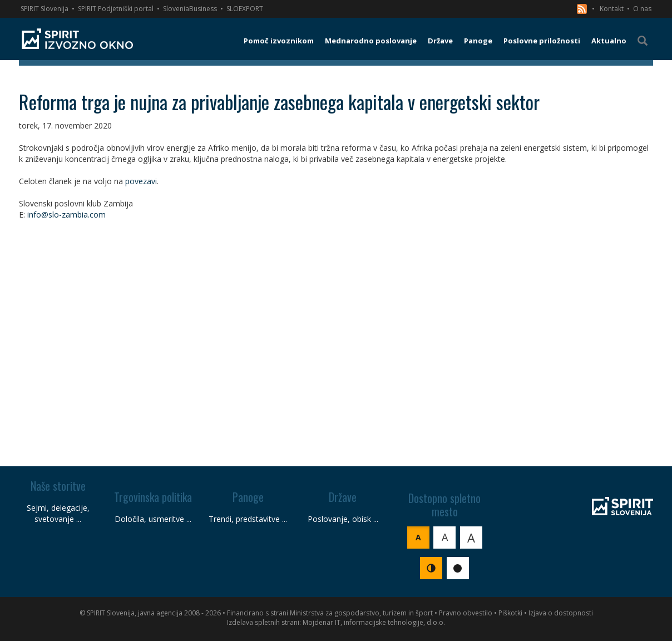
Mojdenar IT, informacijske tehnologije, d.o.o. (374, 622)
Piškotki (510, 613)
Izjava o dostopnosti (561, 613)
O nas (642, 9)
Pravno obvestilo (466, 613)
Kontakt (612, 9)
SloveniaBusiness (190, 9)
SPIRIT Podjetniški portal (116, 9)
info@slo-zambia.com (66, 215)
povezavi (141, 181)
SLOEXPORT (245, 9)
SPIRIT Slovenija (45, 9)
